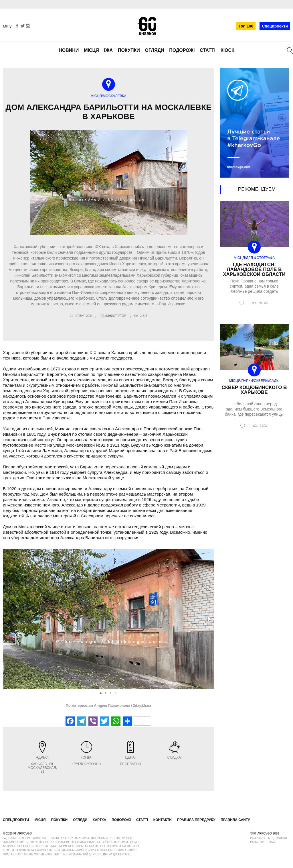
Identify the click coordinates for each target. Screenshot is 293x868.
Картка (99, 820)
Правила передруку (196, 820)
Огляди (155, 50)
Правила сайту (235, 820)
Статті (208, 50)
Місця (91, 50)
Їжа (108, 50)
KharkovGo (146, 26)
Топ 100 (246, 26)
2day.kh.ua (141, 706)
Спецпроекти (275, 26)
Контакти (163, 820)
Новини (69, 50)
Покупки (129, 50)
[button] (209, 619)
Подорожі (182, 50)
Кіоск (227, 50)
